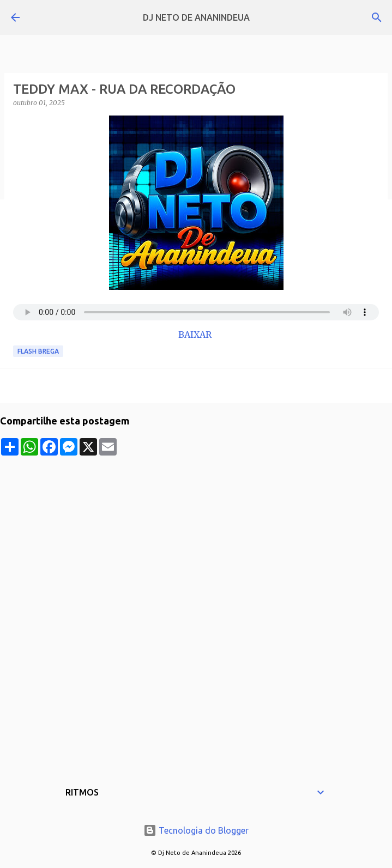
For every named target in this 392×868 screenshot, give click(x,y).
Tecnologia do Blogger (196, 830)
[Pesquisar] (377, 17)
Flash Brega (38, 351)
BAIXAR (196, 335)
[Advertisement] (196, 532)
